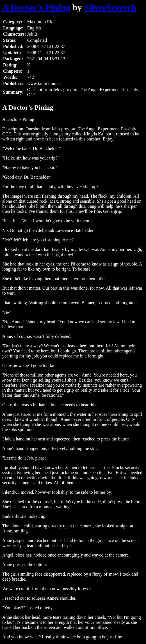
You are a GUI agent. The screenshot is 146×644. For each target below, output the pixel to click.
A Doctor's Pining (36, 7)
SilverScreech (110, 7)
